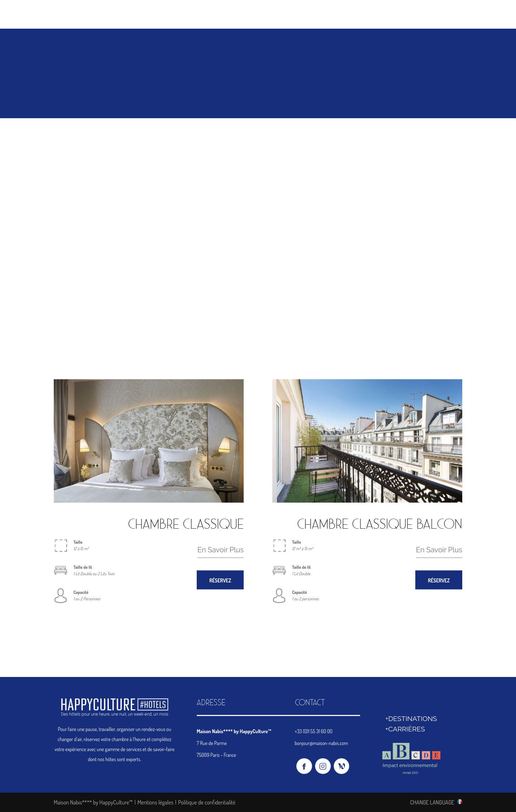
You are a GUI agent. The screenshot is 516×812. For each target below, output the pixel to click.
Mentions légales (155, 802)
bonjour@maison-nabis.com (322, 743)
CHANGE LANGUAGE (432, 802)
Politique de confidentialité (207, 802)
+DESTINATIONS (411, 719)
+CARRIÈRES (405, 729)
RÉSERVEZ (220, 580)
